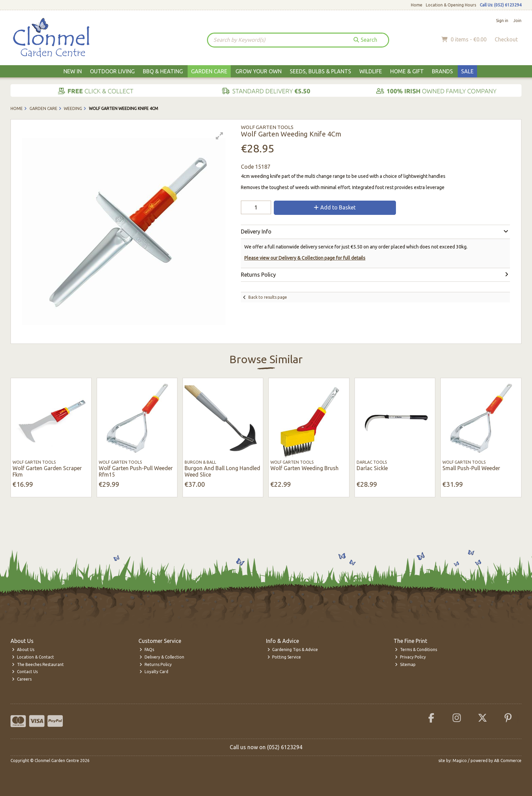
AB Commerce (508, 761)
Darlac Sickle (372, 468)
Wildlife (371, 71)
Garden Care (209, 71)
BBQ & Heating (163, 71)
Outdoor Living (112, 71)
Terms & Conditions (416, 650)
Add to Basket (335, 207)
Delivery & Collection (162, 657)
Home (417, 5)
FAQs (147, 650)
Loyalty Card (154, 672)
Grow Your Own (259, 71)
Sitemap (405, 664)
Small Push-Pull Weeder (471, 468)
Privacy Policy (410, 657)
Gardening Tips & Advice (293, 650)
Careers (22, 679)
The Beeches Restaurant (38, 664)
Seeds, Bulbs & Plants (320, 71)
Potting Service (284, 657)
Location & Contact (33, 657)
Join (517, 21)
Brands (442, 71)
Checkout (506, 39)
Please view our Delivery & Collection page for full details (305, 258)
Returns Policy (156, 664)
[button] (220, 136)
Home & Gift (407, 71)
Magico (460, 761)
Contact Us (25, 672)
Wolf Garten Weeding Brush (305, 468)
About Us (23, 650)
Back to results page (268, 297)
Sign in (502, 21)
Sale (467, 71)
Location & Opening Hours (451, 5)
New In (73, 71)
